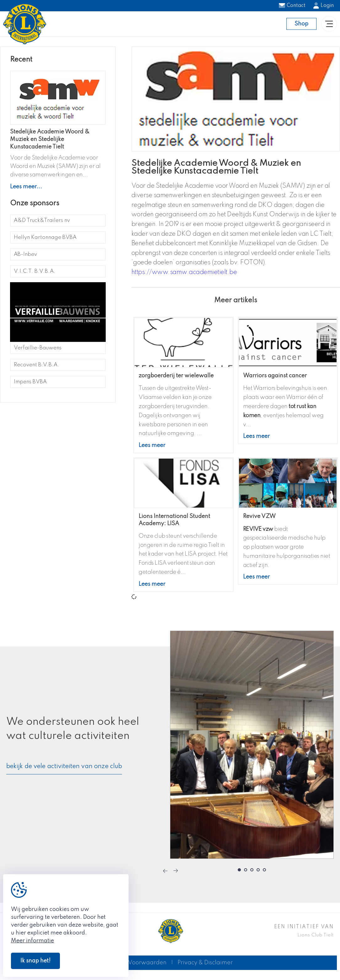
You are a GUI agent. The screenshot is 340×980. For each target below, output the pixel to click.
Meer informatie (32, 941)
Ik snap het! (35, 961)
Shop (301, 26)
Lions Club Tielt (316, 939)
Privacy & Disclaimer (205, 967)
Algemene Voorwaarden (133, 967)
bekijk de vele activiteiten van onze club (64, 770)
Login (324, 6)
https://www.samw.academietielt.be (184, 276)
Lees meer (152, 449)
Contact (292, 6)
